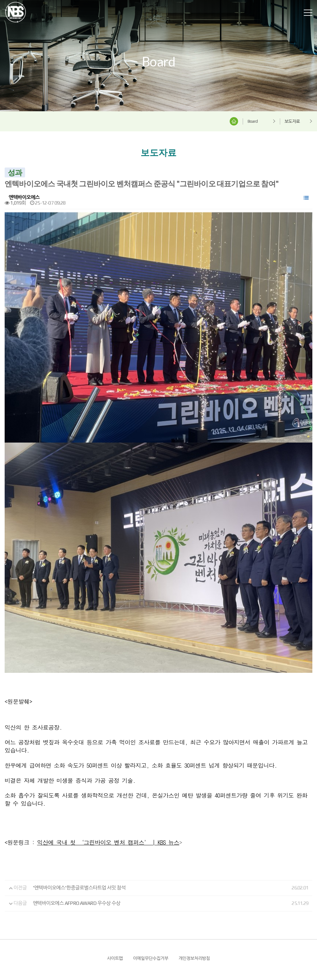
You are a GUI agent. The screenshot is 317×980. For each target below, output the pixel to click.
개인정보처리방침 (194, 885)
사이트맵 (115, 885)
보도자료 (292, 121)
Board (253, 121)
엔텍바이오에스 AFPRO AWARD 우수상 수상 (77, 830)
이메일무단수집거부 (151, 885)
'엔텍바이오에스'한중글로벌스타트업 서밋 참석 (79, 814)
